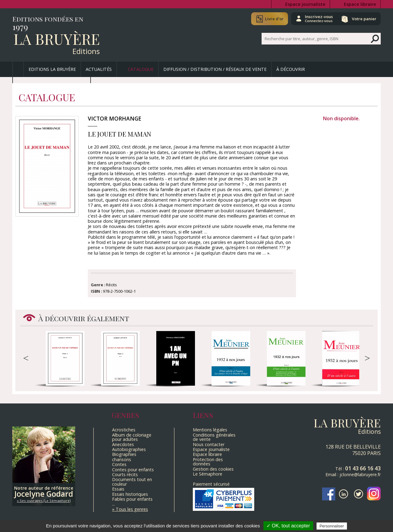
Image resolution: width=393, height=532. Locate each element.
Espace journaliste (305, 4)
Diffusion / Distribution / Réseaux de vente (215, 69)
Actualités (99, 69)
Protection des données (208, 462)
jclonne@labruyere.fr (360, 474)
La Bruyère (57, 39)
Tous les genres (132, 509)
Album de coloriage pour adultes (132, 437)
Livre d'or (271, 19)
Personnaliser (332, 526)
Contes (119, 464)
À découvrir (291, 69)
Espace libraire (360, 4)
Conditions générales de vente (214, 437)
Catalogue (141, 69)
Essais (118, 489)
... (113, 504)
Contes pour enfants (133, 470)
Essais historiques (130, 494)
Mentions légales (210, 430)
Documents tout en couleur (132, 482)
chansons (122, 459)
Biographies (124, 454)
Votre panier (363, 19)
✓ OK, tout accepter (288, 526)
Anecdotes (123, 444)
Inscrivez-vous (316, 18)
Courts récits (125, 474)
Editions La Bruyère (52, 69)
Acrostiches (124, 430)
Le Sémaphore (208, 474)
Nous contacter (209, 444)
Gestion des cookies (213, 469)
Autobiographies (129, 449)
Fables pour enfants (132, 499)
